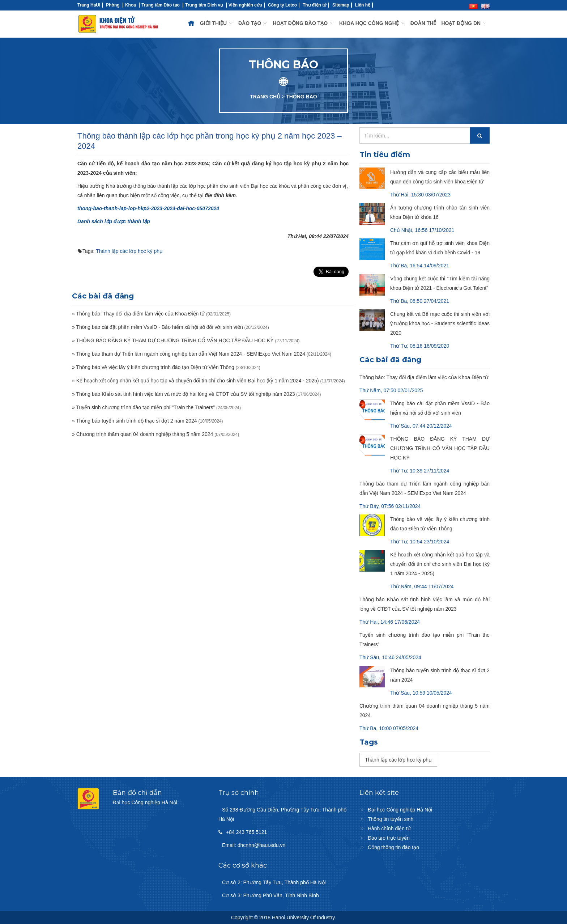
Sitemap (341, 5)
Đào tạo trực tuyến (389, 838)
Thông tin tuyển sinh (391, 819)
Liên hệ (363, 5)
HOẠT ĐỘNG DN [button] (464, 23)
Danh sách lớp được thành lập (114, 221)
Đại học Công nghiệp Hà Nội (400, 810)
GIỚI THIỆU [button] (217, 23)
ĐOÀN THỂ (423, 23)
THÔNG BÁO (302, 97)
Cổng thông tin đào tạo (393, 847)
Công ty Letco (282, 5)
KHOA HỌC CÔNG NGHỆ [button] (372, 23)
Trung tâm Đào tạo (161, 5)
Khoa (131, 5)
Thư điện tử (315, 5)
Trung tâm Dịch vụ (204, 5)
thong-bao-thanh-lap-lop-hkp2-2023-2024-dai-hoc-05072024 (148, 208)
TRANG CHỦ (265, 97)
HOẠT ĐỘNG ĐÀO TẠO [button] (303, 23)
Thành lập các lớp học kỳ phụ (129, 251)
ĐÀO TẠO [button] (253, 23)
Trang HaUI (89, 5)
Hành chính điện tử (389, 828)
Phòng (113, 5)
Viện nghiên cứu (245, 5)
